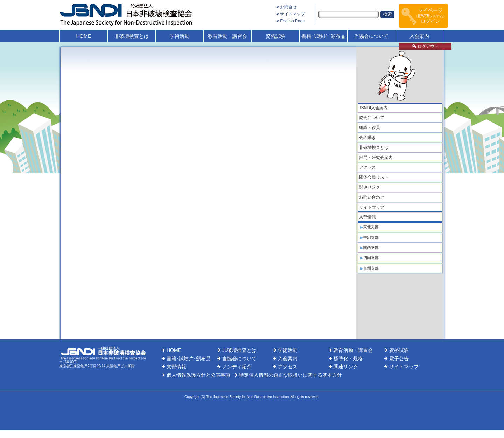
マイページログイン (431, 16)
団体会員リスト (374, 177)
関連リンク (370, 187)
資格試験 (275, 36)
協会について (372, 118)
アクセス (367, 167)
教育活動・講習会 (227, 36)
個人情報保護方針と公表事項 (198, 375)
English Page (292, 21)
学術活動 (180, 36)
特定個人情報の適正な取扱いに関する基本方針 (290, 375)
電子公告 (399, 359)
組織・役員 (370, 127)
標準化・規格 (348, 359)
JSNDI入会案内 (374, 108)
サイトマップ (293, 14)
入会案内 (419, 36)
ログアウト (425, 46)
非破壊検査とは (132, 36)
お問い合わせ (372, 197)
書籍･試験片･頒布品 (323, 36)
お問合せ (288, 7)
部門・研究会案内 (376, 158)
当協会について (371, 36)
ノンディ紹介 (237, 367)
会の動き (367, 138)
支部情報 (367, 217)
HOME (83, 36)
